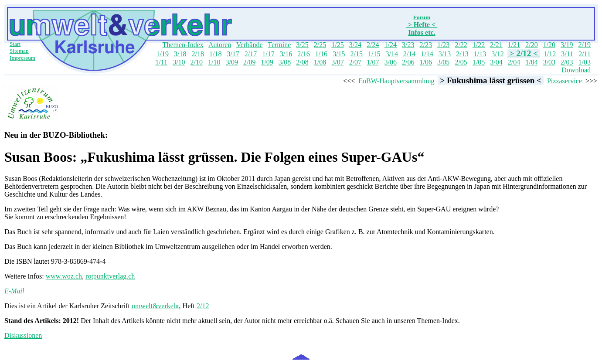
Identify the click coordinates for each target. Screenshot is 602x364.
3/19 (567, 45)
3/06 (391, 62)
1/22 (479, 45)
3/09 (231, 62)
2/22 (461, 45)
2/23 (425, 45)
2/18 (198, 54)
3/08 (285, 62)
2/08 (302, 62)
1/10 (214, 62)
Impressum (22, 58)
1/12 (550, 54)
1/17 (268, 54)
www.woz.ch (64, 276)
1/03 (585, 62)
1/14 (427, 54)
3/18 (180, 54)
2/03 (567, 62)
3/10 (179, 62)
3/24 (355, 45)
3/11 (567, 54)
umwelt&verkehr (155, 306)
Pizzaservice (565, 81)
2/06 (408, 62)
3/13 (445, 54)
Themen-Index (183, 45)
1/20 (549, 45)
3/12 (497, 54)
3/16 (286, 54)
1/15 (374, 54)
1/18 (215, 54)
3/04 (496, 62)
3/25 (302, 45)
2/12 (203, 306)
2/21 (496, 45)
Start (15, 44)
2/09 (249, 62)
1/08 (320, 62)
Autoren (220, 45)
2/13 (462, 54)
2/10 (197, 62)
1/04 (531, 62)
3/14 (391, 54)
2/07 (355, 62)
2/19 (585, 45)
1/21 (514, 45)
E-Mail (14, 291)
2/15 (357, 54)
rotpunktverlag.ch (110, 276)
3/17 (233, 54)
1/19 (163, 54)
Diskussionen (23, 335)
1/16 (321, 54)
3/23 (408, 45)
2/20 (531, 45)
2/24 (373, 45)
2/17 (251, 54)
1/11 (161, 62)
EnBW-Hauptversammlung (396, 81)
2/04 (514, 62)
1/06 (425, 62)
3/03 (549, 62)
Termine (279, 45)
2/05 (461, 62)
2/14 (409, 54)
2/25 (320, 45)
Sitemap (19, 51)
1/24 (391, 45)
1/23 (443, 45)
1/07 (373, 62)
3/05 (443, 62)
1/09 (267, 62)
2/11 (585, 54)
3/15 (339, 54)
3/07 (337, 62)
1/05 (479, 62)
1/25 (337, 45)
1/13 (480, 54)
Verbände (249, 45)
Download (576, 70)
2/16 (303, 54)
